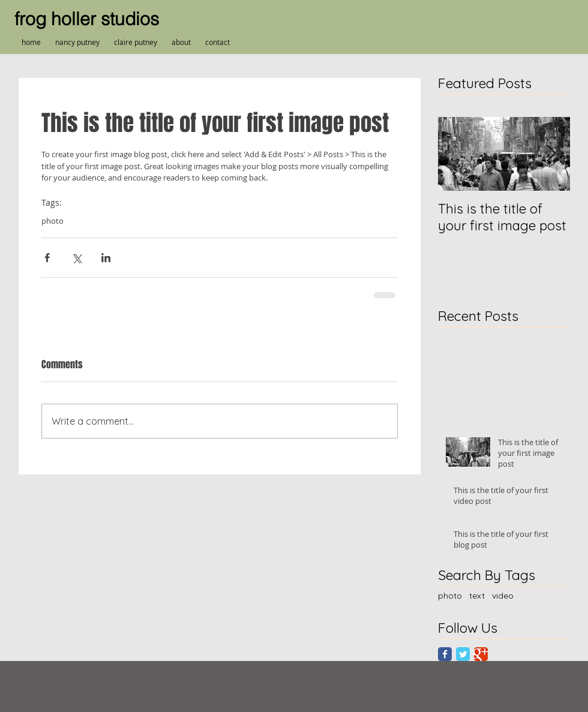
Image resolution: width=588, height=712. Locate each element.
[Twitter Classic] (463, 654)
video (503, 596)
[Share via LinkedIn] (106, 258)
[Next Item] (551, 154)
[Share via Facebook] (47, 258)
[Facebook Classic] (445, 654)
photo (52, 221)
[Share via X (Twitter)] (76, 258)
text (477, 596)
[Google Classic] (481, 654)
